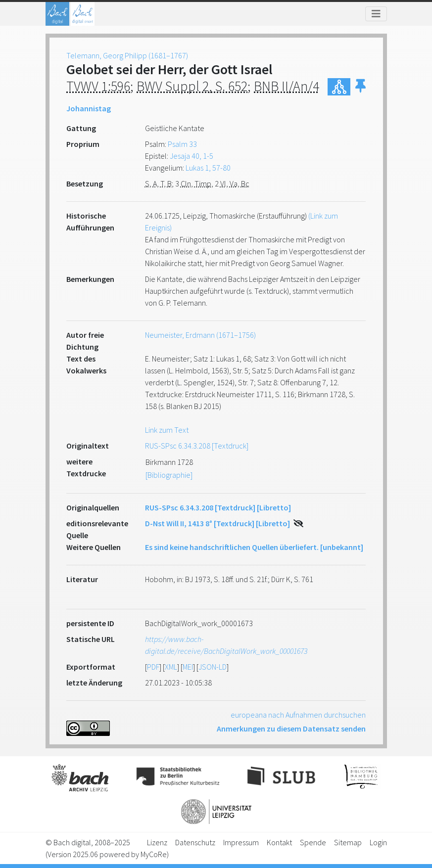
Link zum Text (167, 430)
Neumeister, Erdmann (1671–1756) (200, 335)
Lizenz (157, 842)
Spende (313, 842)
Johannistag (89, 108)
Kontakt (279, 842)
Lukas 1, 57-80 (208, 168)
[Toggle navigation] (376, 14)
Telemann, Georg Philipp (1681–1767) (127, 55)
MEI (188, 667)
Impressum (241, 842)
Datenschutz (195, 842)
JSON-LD (213, 667)
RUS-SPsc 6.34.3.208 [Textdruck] (197, 446)
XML (171, 667)
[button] (360, 87)
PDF (153, 667)
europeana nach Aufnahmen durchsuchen (298, 715)
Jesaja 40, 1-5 (192, 156)
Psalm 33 (182, 144)
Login (378, 842)
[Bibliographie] (169, 475)
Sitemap (348, 842)
